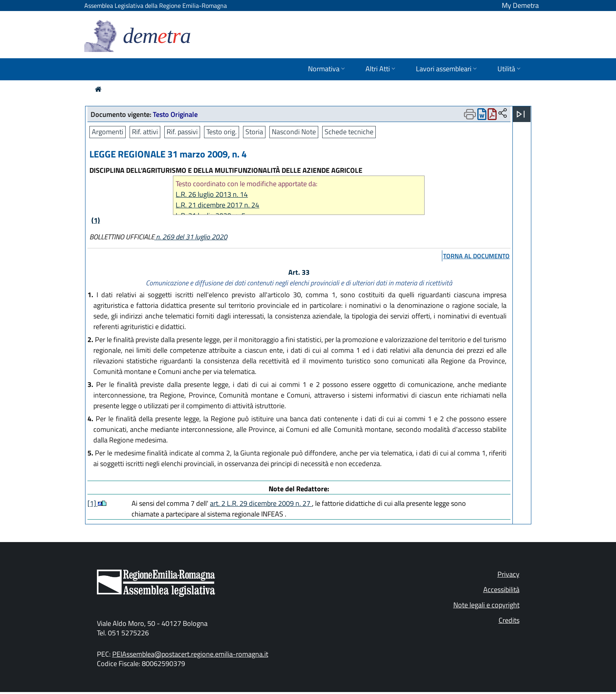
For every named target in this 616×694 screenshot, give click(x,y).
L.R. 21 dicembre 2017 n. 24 (217, 205)
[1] (93, 503)
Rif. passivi (182, 132)
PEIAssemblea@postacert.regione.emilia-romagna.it (190, 654)
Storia (254, 132)
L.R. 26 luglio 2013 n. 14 (212, 194)
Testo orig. (222, 132)
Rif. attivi (145, 132)
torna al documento (476, 256)
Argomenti (108, 132)
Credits (509, 620)
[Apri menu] (521, 114)
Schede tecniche (349, 132)
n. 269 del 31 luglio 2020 (191, 237)
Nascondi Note (294, 132)
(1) (96, 220)
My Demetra (520, 5)
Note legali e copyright (486, 605)
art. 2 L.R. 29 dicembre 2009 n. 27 (261, 503)
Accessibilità (501, 589)
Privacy (508, 574)
